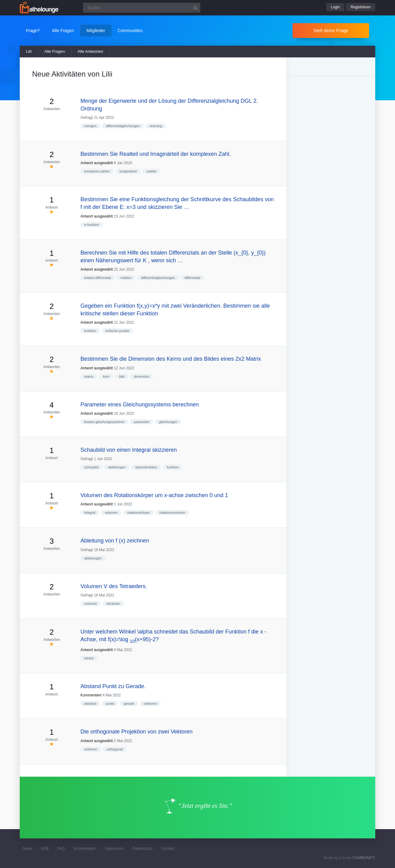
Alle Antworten (90, 51)
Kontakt (168, 849)
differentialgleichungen (123, 126)
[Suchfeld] (142, 8)
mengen (90, 126)
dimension (142, 376)
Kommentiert (91, 695)
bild (122, 376)
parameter (142, 422)
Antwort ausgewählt (97, 163)
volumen (111, 513)
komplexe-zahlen (97, 171)
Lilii (29, 51)
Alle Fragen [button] (63, 31)
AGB (45, 849)
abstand (90, 704)
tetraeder (113, 604)
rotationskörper (138, 513)
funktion (90, 331)
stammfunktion (146, 467)
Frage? (33, 31)
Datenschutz (142, 849)
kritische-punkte (117, 331)
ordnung (156, 126)
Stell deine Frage (331, 30)
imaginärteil (128, 171)
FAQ (61, 849)
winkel (89, 658)
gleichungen (168, 422)
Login (335, 7)
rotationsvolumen (173, 513)
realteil (151, 171)
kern (106, 376)
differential (192, 278)
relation (126, 278)
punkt (110, 704)
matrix (89, 376)
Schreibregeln (85, 849)
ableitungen (117, 467)
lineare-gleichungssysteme (104, 422)
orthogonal (115, 749)
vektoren (150, 704)
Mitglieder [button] (96, 31)
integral (90, 513)
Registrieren (361, 7)
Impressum (114, 849)
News (27, 849)
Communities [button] (130, 31)
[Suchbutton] (195, 8)
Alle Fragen (55, 51)
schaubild (91, 467)
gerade (129, 704)
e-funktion (92, 225)
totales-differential (98, 278)
